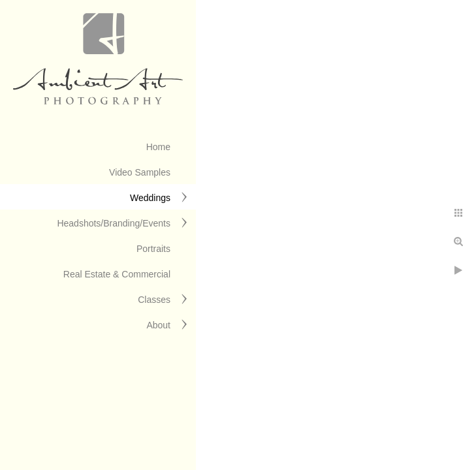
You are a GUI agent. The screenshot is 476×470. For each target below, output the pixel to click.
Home (158, 147)
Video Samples (140, 172)
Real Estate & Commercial (117, 274)
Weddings (150, 198)
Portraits (153, 249)
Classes (154, 300)
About (158, 325)
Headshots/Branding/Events (114, 223)
